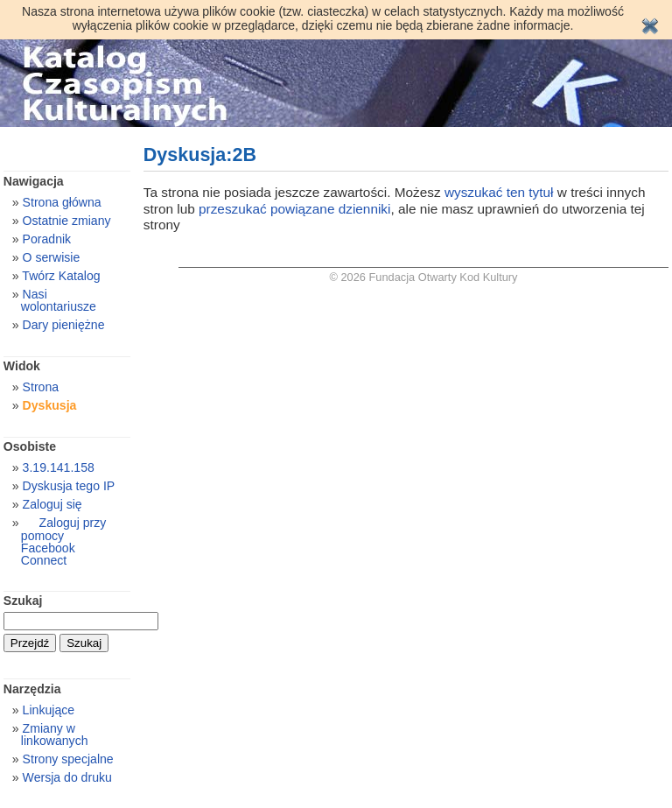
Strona (41, 387)
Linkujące (49, 710)
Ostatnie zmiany (67, 221)
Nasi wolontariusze (59, 300)
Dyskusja (50, 405)
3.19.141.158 (59, 467)
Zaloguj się (52, 504)
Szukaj (23, 601)
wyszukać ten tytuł (499, 192)
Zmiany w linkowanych (55, 734)
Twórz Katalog (61, 276)
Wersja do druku (67, 777)
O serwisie (52, 257)
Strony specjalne (68, 759)
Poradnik (47, 239)
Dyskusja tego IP (69, 486)
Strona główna (62, 202)
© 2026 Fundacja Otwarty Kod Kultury (424, 277)
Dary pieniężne (64, 325)
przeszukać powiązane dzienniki (294, 209)
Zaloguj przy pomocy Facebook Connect (63, 541)
